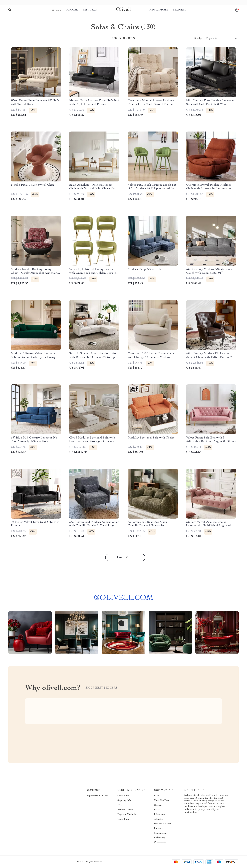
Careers (158, 805)
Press (157, 810)
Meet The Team (162, 801)
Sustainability (161, 833)
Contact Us (123, 796)
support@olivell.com (97, 796)
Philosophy (160, 838)
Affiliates (159, 819)
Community (160, 843)
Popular (72, 10)
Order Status (124, 819)
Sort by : (199, 38)
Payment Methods (127, 815)
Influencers (160, 815)
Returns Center (125, 810)
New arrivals (159, 10)
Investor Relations (163, 824)
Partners (158, 829)
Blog (157, 796)
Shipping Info (124, 801)
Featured (180, 10)
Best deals (90, 10)
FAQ (120, 805)
